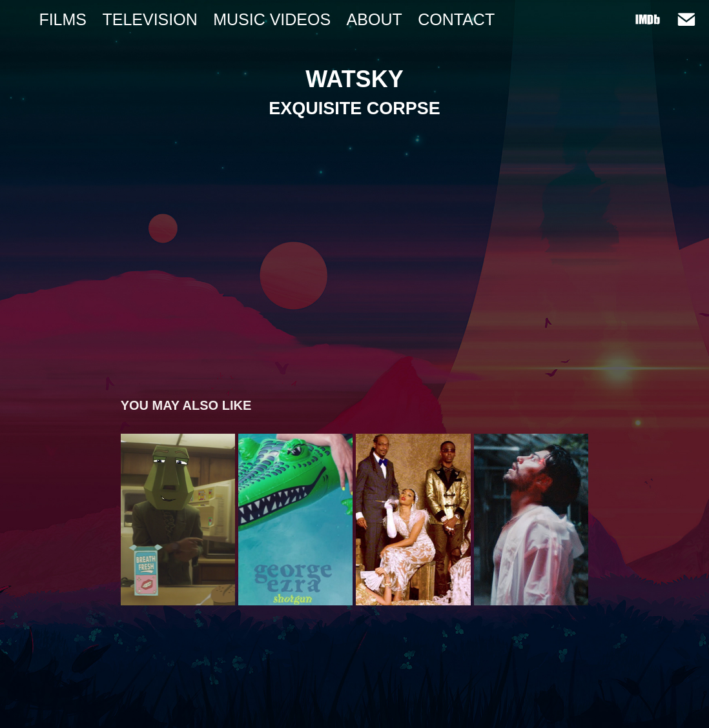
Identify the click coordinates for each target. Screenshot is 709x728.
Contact (456, 19)
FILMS (63, 19)
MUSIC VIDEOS (272, 19)
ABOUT (375, 19)
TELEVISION (149, 19)
